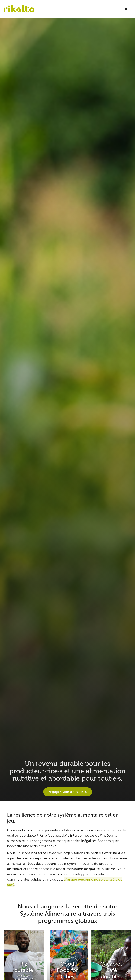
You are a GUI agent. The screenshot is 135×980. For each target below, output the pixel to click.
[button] (126, 9)
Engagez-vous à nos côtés (68, 792)
